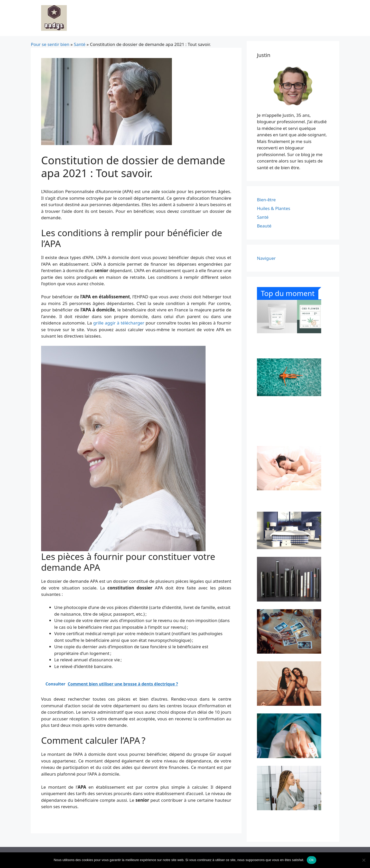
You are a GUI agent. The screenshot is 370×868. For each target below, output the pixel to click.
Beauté (264, 226)
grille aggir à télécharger (119, 323)
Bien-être (266, 200)
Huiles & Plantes (274, 208)
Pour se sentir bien (50, 44)
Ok (312, 860)
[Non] (364, 860)
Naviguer (266, 258)
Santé (80, 44)
